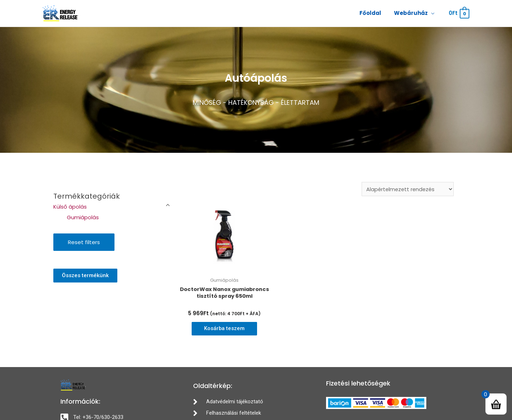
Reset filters (84, 242)
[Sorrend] (406, 189)
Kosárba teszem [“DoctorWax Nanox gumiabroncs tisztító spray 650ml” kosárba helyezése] (225, 329)
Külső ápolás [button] (70, 207)
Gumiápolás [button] (83, 217)
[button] (85, 276)
